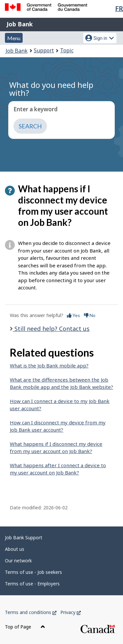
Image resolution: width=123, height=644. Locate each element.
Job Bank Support (24, 537)
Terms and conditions (31, 612)
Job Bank (20, 24)
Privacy (71, 612)
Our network (18, 561)
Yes (73, 315)
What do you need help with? (51, 89)
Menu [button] (14, 38)
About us (15, 549)
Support (44, 50)
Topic (67, 50)
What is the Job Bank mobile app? (49, 365)
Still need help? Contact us (51, 329)
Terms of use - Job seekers (33, 572)
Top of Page (25, 627)
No (90, 315)
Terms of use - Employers (32, 584)
